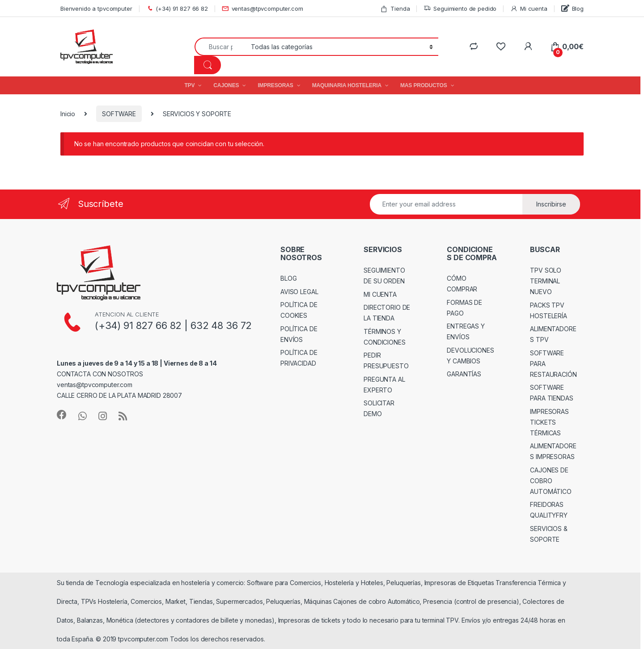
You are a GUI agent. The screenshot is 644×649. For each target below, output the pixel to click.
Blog (572, 8)
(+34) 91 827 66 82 (177, 9)
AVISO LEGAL (299, 292)
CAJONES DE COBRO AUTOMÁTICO (551, 481)
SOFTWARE (119, 114)
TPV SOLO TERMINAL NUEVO (546, 281)
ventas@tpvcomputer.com (263, 9)
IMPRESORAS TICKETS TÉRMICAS (549, 422)
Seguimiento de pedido (460, 9)
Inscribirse (551, 204)
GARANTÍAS (464, 374)
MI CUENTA (380, 294)
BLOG (288, 278)
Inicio (68, 114)
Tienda (395, 9)
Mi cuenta (529, 9)
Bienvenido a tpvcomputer (96, 8)
